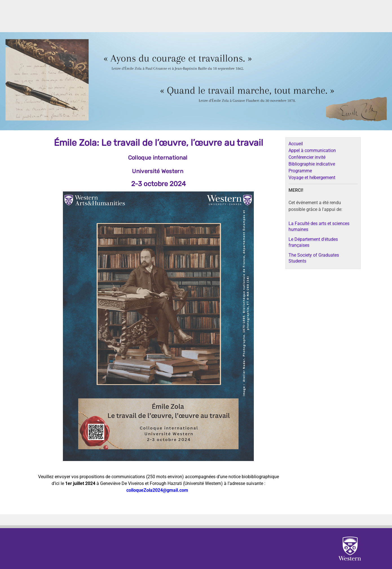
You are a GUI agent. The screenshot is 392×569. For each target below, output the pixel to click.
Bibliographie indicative (312, 164)
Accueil (296, 144)
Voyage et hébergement (312, 177)
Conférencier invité (307, 157)
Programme (300, 171)
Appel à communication (312, 150)
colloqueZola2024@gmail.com (157, 490)
